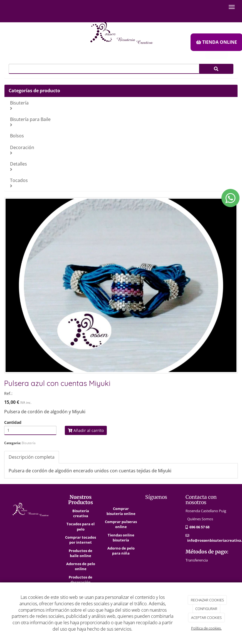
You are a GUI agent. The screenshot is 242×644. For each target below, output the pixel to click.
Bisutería (122, 105)
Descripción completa (32, 457)
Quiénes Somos (200, 519)
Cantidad (13, 422)
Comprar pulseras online (121, 524)
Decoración (122, 150)
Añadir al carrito (86, 430)
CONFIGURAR (206, 609)
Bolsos (17, 136)
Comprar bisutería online (121, 511)
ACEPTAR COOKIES (206, 618)
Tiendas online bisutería (121, 538)
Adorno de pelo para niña (121, 551)
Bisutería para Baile (122, 122)
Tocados (122, 183)
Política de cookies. (206, 628)
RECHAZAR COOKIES (207, 600)
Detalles (122, 166)
